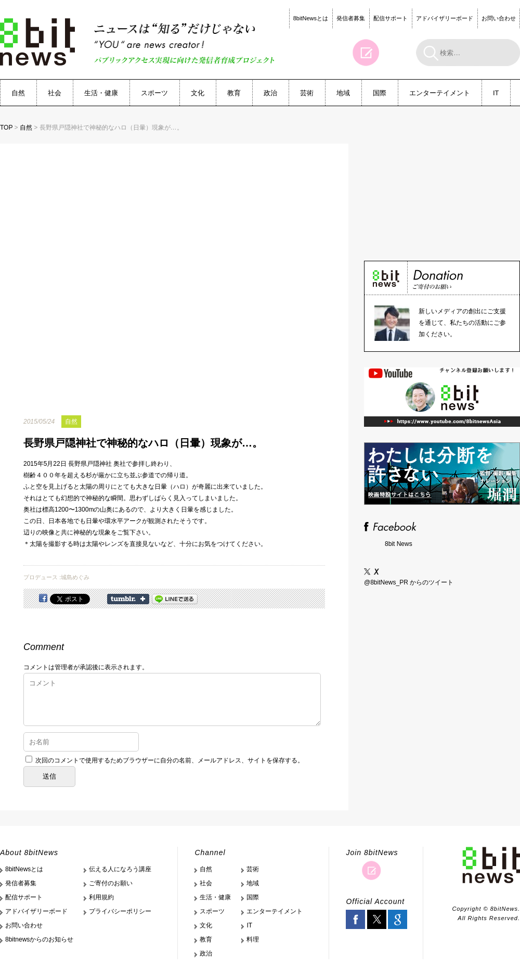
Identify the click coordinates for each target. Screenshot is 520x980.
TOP (6, 128)
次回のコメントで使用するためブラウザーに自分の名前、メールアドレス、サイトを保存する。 (170, 760)
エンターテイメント (440, 93)
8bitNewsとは (311, 18)
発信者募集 (351, 18)
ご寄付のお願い (111, 883)
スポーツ (154, 93)
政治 (270, 93)
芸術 (307, 93)
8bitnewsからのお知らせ (39, 939)
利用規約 (101, 897)
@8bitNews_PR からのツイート (409, 582)
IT (496, 93)
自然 (18, 93)
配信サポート (391, 18)
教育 (234, 93)
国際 (380, 93)
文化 (198, 93)
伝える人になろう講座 (120, 869)
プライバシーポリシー (120, 911)
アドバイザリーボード (445, 18)
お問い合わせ (499, 18)
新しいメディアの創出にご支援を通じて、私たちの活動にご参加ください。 (462, 323)
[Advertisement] (442, 187)
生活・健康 (101, 93)
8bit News (399, 544)
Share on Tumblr (128, 599)
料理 (253, 939)
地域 (343, 93)
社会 (55, 93)
